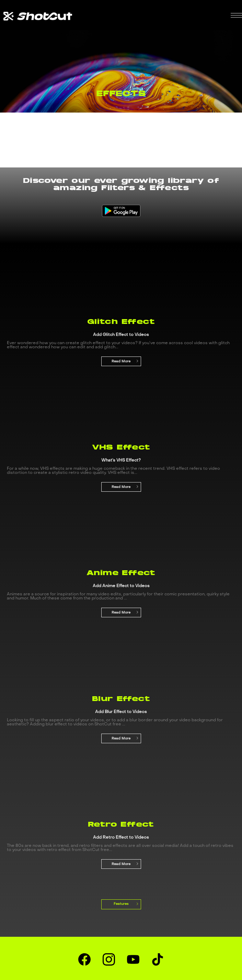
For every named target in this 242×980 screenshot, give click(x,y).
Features (122, 904)
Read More (125, 361)
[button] (236, 15)
